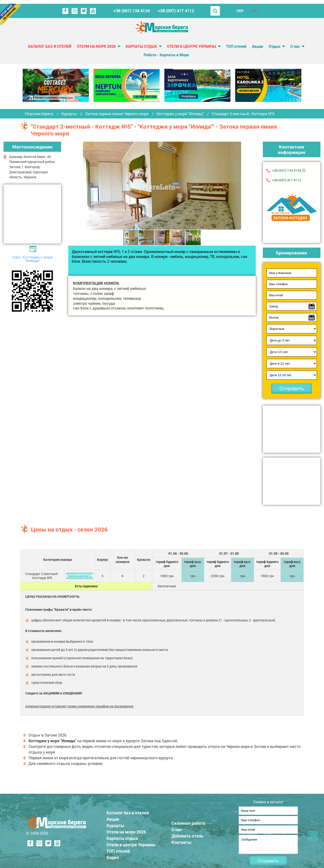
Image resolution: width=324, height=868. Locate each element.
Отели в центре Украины (192, 46)
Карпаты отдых (141, 46)
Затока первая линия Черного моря (117, 114)
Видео (113, 856)
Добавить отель (187, 834)
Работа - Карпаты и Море (166, 55)
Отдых (275, 46)
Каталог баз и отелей (50, 46)
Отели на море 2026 (96, 46)
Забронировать (80, 576)
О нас (295, 46)
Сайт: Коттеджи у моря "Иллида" (32, 259)
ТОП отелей (236, 46)
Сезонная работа (188, 822)
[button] (237, 186)
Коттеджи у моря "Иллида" (180, 114)
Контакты (181, 841)
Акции (258, 46)
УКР (240, 11)
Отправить (292, 388)
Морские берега (39, 114)
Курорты (69, 114)
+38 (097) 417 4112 (176, 11)
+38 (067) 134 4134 (132, 11)
